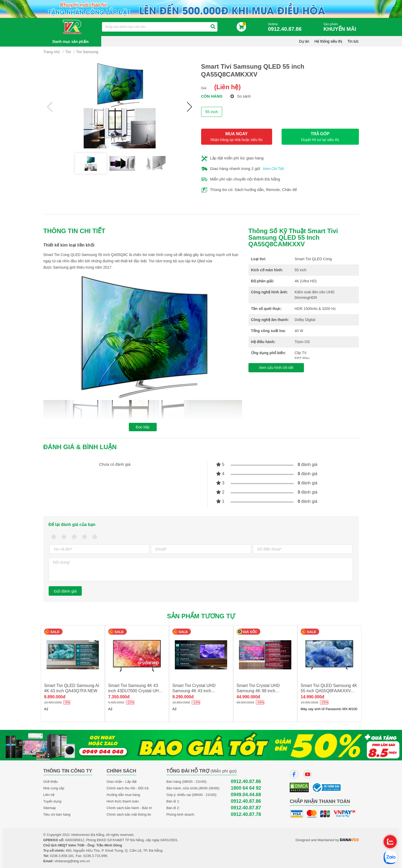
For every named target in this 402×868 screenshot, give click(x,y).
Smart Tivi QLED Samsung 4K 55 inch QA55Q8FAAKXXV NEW (329, 691)
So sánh (240, 96)
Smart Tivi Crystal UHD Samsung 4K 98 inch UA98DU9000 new (258, 691)
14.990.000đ (313, 697)
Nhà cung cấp (54, 788)
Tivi (68, 52)
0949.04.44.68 (246, 795)
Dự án (304, 41)
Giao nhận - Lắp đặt (121, 782)
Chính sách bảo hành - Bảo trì (129, 808)
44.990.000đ (248, 697)
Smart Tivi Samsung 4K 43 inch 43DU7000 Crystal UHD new (135, 691)
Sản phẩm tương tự (201, 616)
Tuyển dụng (52, 801)
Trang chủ (52, 52)
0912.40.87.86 (246, 782)
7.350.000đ (119, 697)
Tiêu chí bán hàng (57, 814)
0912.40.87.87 (246, 808)
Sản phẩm (341, 27)
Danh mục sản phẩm (71, 42)
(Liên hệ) (228, 87)
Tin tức (353, 41)
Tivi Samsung (87, 52)
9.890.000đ (55, 697)
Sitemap (50, 808)
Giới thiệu (51, 782)
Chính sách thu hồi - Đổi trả (128, 788)
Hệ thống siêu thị (328, 41)
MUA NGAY (237, 137)
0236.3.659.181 (62, 856)
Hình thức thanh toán (123, 801)
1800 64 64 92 (246, 788)
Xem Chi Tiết (273, 169)
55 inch (212, 112)
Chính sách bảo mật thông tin (129, 814)
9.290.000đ (183, 697)
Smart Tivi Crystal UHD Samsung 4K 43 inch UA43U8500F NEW (194, 691)
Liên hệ (49, 795)
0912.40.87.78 (246, 814)
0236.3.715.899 (95, 856)
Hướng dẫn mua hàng (123, 795)
